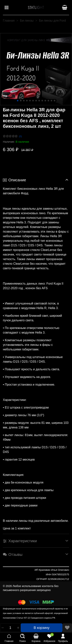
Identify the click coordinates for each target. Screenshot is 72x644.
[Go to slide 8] (39, 101)
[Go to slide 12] (51, 101)
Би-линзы (27, 21)
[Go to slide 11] (48, 101)
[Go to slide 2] (21, 101)
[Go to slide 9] (42, 101)
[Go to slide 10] (45, 101)
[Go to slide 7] (36, 101)
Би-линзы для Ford (52, 21)
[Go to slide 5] (30, 101)
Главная (9, 21)
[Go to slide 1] (18, 101)
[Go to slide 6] (33, 101)
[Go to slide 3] (24, 101)
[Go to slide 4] (27, 101)
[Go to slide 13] (55, 101)
